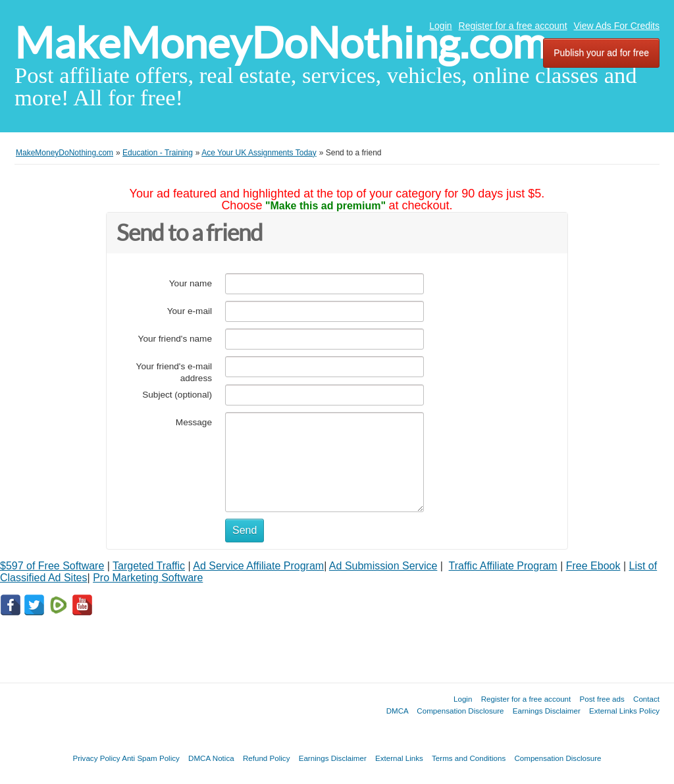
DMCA (398, 711)
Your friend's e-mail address (174, 372)
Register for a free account (513, 26)
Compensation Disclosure (460, 711)
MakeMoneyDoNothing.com (281, 43)
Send (245, 530)
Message (194, 422)
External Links (399, 758)
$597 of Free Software (52, 566)
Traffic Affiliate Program (503, 566)
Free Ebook (593, 566)
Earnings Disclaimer (547, 711)
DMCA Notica (211, 758)
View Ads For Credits (617, 26)
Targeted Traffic (149, 566)
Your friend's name (175, 339)
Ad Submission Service (383, 566)
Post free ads (602, 699)
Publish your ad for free (601, 53)
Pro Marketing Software (148, 578)
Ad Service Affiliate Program (258, 566)
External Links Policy (624, 711)
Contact (646, 699)
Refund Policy (267, 758)
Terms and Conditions (469, 758)
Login (440, 26)
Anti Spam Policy (151, 758)
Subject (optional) (177, 395)
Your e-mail (190, 311)
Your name (191, 283)
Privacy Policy (96, 758)
